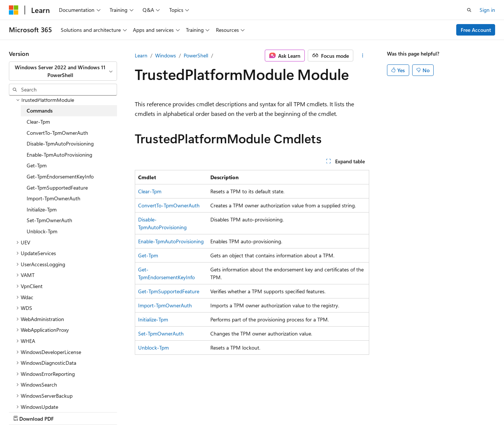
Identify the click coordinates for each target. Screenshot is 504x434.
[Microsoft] (14, 10)
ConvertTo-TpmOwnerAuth (169, 205)
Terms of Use (199, 411)
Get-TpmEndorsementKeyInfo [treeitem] (60, 175)
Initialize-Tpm (153, 319)
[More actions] (363, 56)
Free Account (476, 30)
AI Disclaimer (24, 411)
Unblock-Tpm (153, 348)
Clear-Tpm (150, 191)
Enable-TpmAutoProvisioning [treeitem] (59, 153)
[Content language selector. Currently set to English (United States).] (43, 394)
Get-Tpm (148, 255)
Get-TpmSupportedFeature (169, 291)
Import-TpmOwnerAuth (165, 305)
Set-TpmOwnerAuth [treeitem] (49, 218)
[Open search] (469, 10)
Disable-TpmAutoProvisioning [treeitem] (60, 142)
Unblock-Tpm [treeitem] (42, 229)
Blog (101, 411)
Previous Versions (67, 411)
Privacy (162, 411)
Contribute (133, 411)
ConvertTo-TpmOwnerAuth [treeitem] (57, 131)
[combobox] (63, 71)
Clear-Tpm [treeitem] (38, 120)
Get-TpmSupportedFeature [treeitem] (57, 186)
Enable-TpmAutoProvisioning (171, 241)
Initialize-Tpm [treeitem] (42, 208)
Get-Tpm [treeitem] (37, 163)
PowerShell (196, 55)
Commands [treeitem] (40, 109)
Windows (166, 55)
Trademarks (235, 411)
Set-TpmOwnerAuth (161, 333)
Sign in (487, 10)
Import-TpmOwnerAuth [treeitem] (54, 196)
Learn (141, 55)
